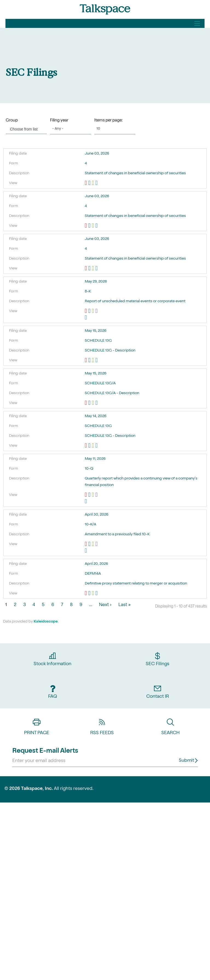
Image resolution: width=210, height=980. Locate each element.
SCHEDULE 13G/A (100, 383)
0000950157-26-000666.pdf (87, 311)
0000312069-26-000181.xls (94, 446)
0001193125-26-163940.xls (94, 594)
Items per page (108, 121)
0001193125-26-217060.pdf (87, 495)
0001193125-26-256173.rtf (90, 269)
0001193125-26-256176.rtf (90, 226)
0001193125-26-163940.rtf (90, 594)
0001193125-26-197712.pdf (87, 544)
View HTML (97, 183)
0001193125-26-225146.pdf (87, 360)
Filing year (59, 121)
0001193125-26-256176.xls (94, 226)
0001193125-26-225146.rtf (90, 360)
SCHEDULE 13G (98, 341)
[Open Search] (197, 24)
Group (12, 121)
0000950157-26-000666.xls (94, 311)
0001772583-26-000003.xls (94, 403)
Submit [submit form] (186, 761)
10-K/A (91, 525)
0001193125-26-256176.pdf (87, 226)
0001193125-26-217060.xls (94, 495)
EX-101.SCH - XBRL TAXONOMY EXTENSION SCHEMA (150, 311)
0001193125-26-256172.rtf (90, 183)
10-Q (89, 469)
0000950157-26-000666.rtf (90, 311)
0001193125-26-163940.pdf (87, 594)
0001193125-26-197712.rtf (90, 544)
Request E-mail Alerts (45, 751)
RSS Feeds (102, 725)
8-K (88, 292)
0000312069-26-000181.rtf (90, 446)
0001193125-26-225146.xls (94, 360)
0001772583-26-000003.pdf (87, 403)
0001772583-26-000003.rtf (90, 403)
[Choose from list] (24, 129)
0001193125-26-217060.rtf (90, 495)
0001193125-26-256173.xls (94, 269)
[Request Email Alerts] (105, 761)
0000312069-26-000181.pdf (87, 446)
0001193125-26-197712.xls (94, 544)
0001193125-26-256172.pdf (87, 183)
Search (170, 725)
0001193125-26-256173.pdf (87, 269)
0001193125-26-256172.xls (94, 183)
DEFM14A (93, 574)
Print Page (37, 725)
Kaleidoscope (46, 622)
